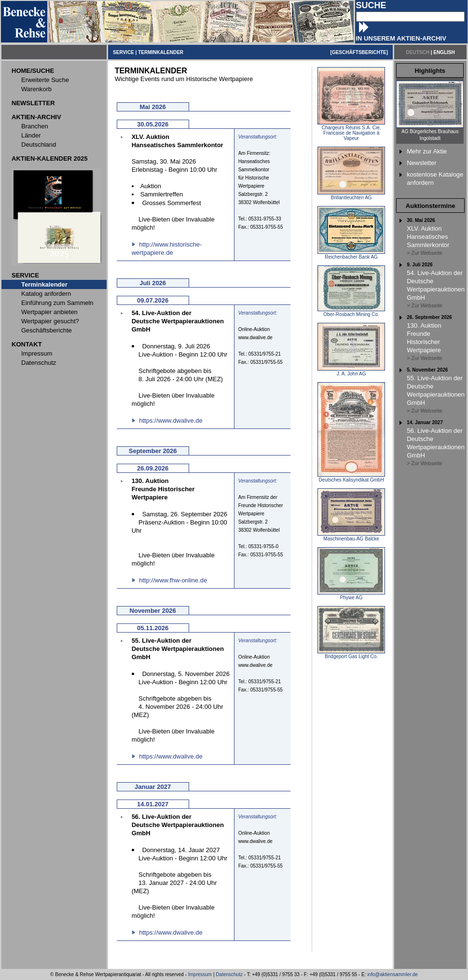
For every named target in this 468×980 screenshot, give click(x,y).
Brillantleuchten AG (351, 195)
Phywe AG (351, 595)
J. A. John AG (351, 372)
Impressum (200, 974)
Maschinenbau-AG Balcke (351, 537)
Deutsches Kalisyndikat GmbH (351, 478)
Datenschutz (229, 974)
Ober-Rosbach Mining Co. (351, 312)
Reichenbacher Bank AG (351, 255)
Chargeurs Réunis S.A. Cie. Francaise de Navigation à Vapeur (351, 131)
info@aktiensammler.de (392, 974)
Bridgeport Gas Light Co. (351, 654)
